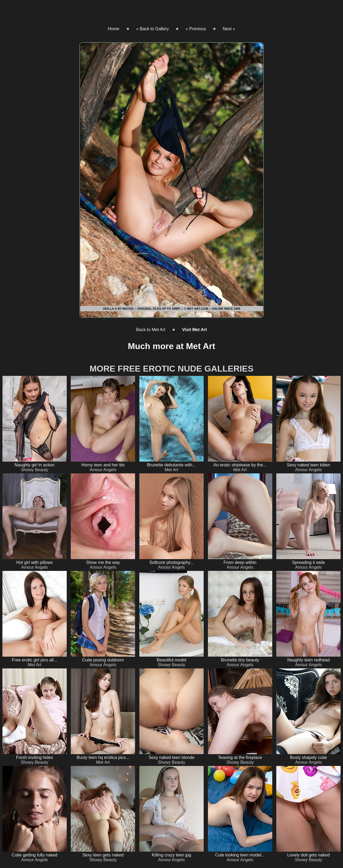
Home (113, 29)
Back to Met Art (151, 330)
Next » (229, 29)
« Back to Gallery (152, 29)
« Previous (196, 29)
